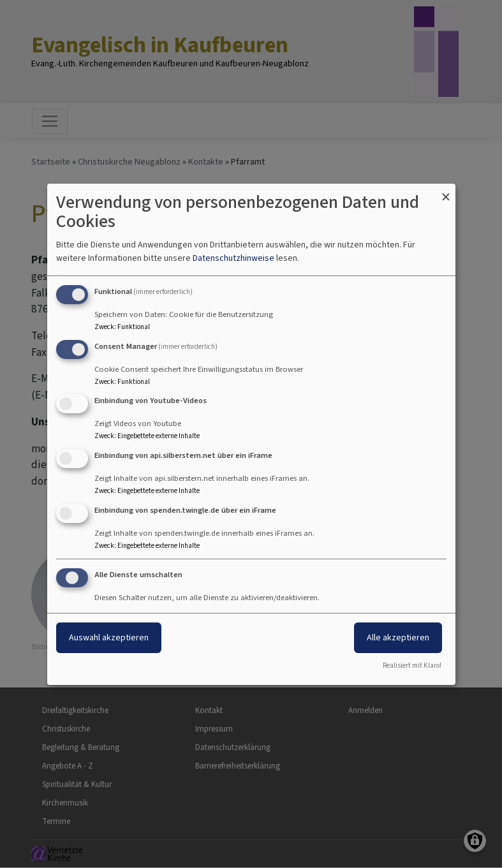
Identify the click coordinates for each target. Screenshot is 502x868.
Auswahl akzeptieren (109, 637)
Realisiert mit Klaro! (412, 666)
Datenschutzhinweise (233, 258)
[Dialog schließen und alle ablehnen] (446, 191)
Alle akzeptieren (398, 637)
